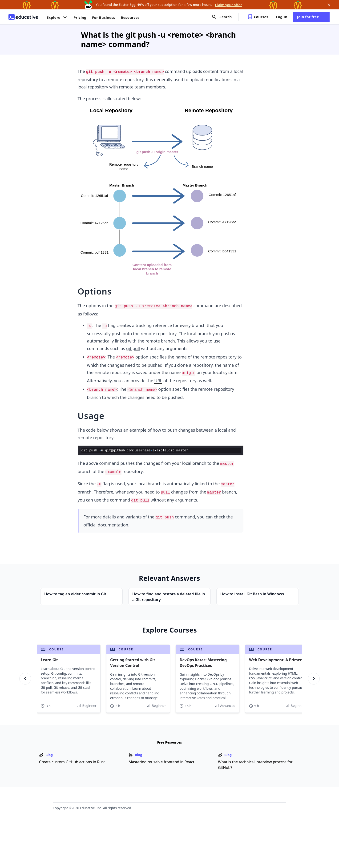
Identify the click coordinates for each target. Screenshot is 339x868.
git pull (133, 348)
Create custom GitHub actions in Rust (72, 762)
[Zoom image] (161, 192)
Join (311, 17)
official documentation (106, 525)
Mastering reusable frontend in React (161, 762)
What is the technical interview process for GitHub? (255, 765)
